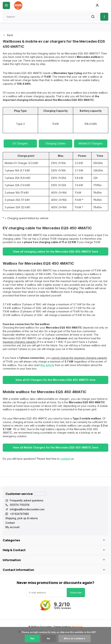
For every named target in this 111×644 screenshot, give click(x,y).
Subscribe (76, 592)
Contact (10, 523)
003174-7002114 (20, 505)
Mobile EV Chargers (91, 143)
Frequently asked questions (27, 500)
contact (65, 459)
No (49, 638)
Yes (32, 638)
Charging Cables (56, 143)
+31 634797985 (19, 514)
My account (12, 527)
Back (8, 35)
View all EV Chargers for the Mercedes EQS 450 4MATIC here (56, 380)
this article (47, 365)
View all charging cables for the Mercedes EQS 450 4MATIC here (56, 252)
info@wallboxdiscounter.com (27, 509)
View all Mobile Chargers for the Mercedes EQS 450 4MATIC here (56, 447)
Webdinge (77, 627)
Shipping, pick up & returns (22, 518)
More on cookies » (75, 638)
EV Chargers (20, 143)
